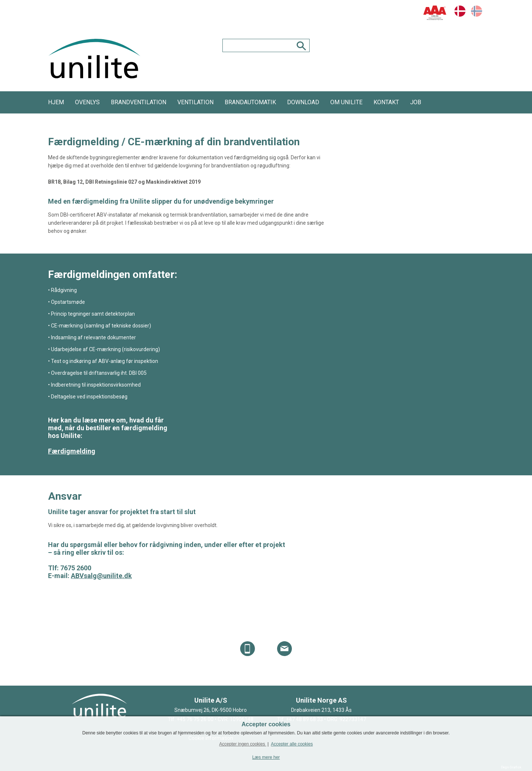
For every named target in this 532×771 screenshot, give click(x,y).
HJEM (56, 102)
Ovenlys (87, 102)
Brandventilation (139, 102)
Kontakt (386, 102)
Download (303, 102)
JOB (416, 102)
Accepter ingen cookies (243, 744)
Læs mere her (266, 757)
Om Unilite (346, 102)
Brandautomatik (250, 102)
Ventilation (195, 102)
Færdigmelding (72, 451)
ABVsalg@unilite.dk (101, 576)
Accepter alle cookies (292, 744)
